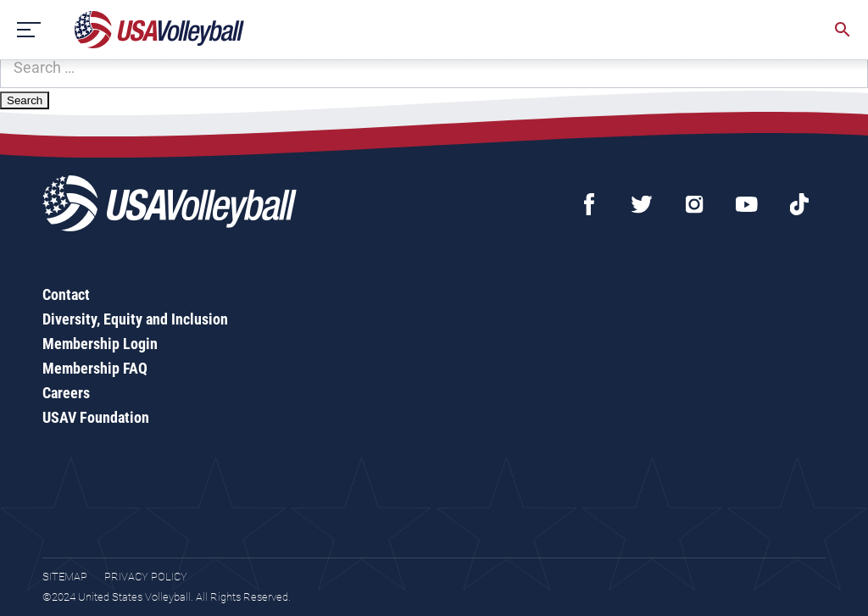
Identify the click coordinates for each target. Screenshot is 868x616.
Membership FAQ (95, 368)
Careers (66, 393)
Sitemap (65, 577)
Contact (66, 294)
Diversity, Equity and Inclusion (135, 319)
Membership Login (100, 344)
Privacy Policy (146, 577)
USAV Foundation (96, 417)
